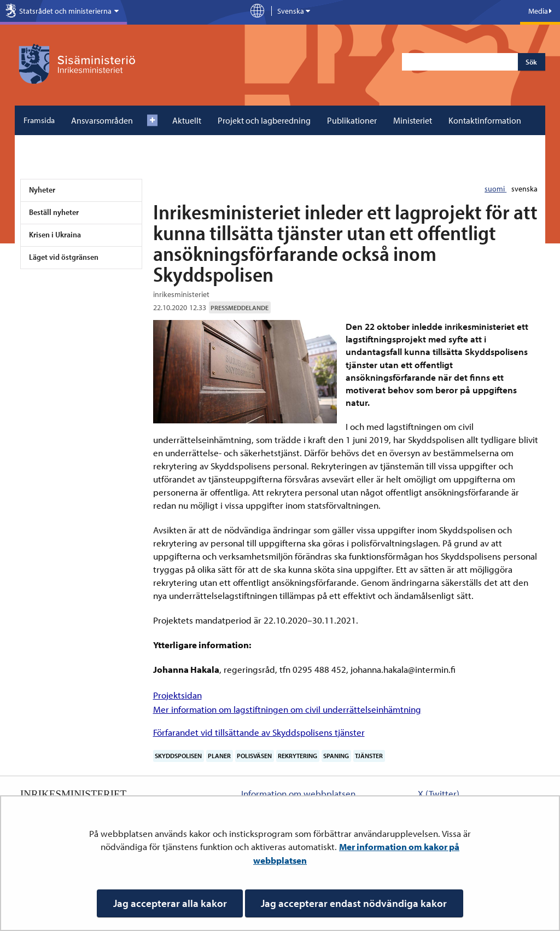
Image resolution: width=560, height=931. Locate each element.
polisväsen (254, 756)
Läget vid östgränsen (64, 257)
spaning (336, 756)
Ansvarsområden (102, 120)
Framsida (39, 120)
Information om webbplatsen (298, 793)
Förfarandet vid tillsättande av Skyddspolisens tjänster (259, 732)
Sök (531, 62)
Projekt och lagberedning (264, 120)
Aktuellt (187, 120)
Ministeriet (413, 120)
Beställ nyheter (54, 212)
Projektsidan (177, 695)
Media (540, 11)
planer (219, 756)
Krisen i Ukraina (55, 234)
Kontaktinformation (485, 120)
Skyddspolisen (178, 756)
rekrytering (297, 756)
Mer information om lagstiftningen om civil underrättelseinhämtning (287, 709)
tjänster (369, 756)
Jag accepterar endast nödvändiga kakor (354, 903)
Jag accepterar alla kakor (170, 903)
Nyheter (42, 190)
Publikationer (352, 120)
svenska (524, 189)
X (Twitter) (439, 793)
